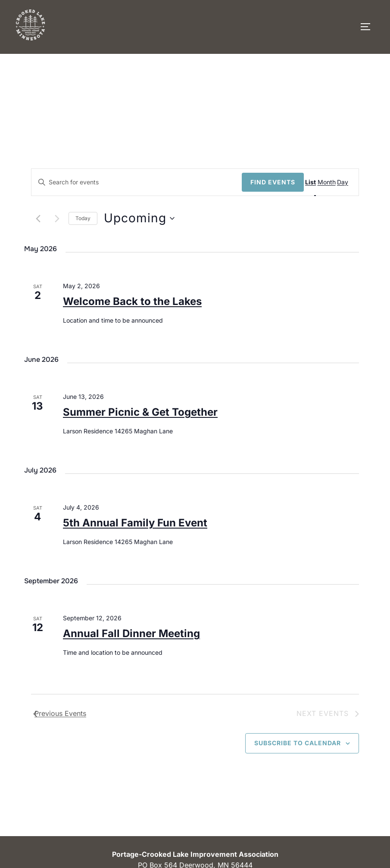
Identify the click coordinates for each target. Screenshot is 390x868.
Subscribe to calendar (298, 743)
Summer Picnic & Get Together (140, 412)
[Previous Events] (38, 218)
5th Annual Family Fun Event (135, 523)
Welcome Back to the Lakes (132, 301)
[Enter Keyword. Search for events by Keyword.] (137, 182)
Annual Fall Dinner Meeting (131, 633)
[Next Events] (57, 218)
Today (83, 218)
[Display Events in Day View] (347, 182)
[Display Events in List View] (315, 182)
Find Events (273, 182)
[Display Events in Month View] (331, 182)
